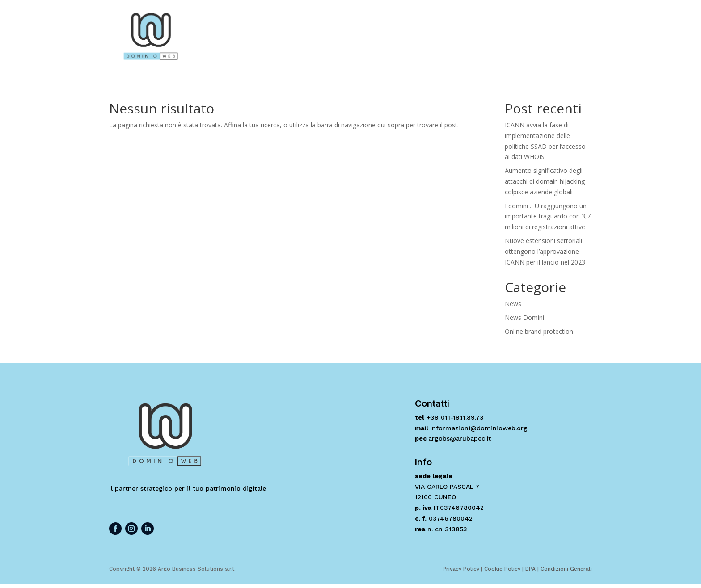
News (513, 304)
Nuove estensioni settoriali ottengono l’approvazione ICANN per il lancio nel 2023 (545, 251)
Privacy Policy (461, 569)
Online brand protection (539, 331)
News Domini (524, 317)
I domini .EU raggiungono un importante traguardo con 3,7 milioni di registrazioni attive (548, 216)
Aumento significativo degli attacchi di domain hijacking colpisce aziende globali (545, 181)
